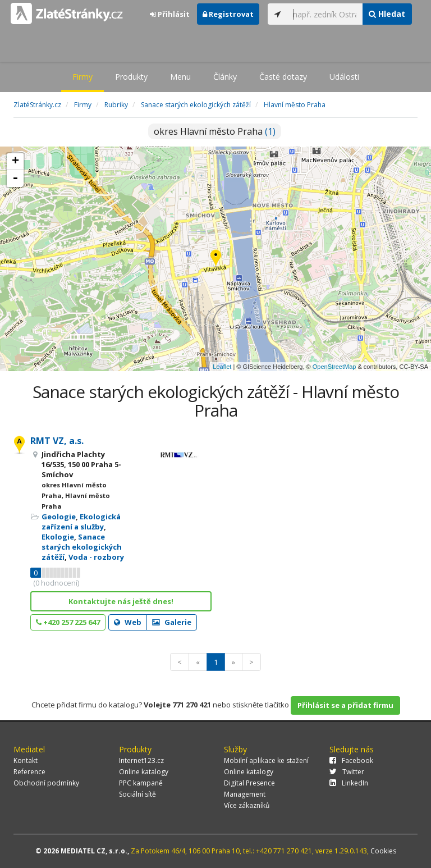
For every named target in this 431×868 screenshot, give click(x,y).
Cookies (383, 851)
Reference (29, 772)
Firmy (82, 77)
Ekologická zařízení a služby (81, 522)
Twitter (347, 772)
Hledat (387, 14)
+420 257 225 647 (68, 622)
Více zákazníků (247, 805)
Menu (180, 77)
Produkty (131, 77)
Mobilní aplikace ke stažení (266, 760)
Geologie (59, 517)
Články (225, 77)
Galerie (172, 622)
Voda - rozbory (96, 557)
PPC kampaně (141, 783)
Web (128, 622)
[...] (325, 14)
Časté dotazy (283, 77)
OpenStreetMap (334, 367)
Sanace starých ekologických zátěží (82, 547)
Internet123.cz (141, 760)
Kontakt (26, 760)
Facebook (351, 760)
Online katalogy (144, 772)
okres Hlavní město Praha (215, 131)
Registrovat (228, 14)
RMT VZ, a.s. (57, 441)
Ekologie (58, 537)
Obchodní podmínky (46, 783)
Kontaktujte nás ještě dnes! (121, 601)
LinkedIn (349, 783)
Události (344, 77)
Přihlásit (170, 14)
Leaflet (222, 367)
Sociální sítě (137, 794)
